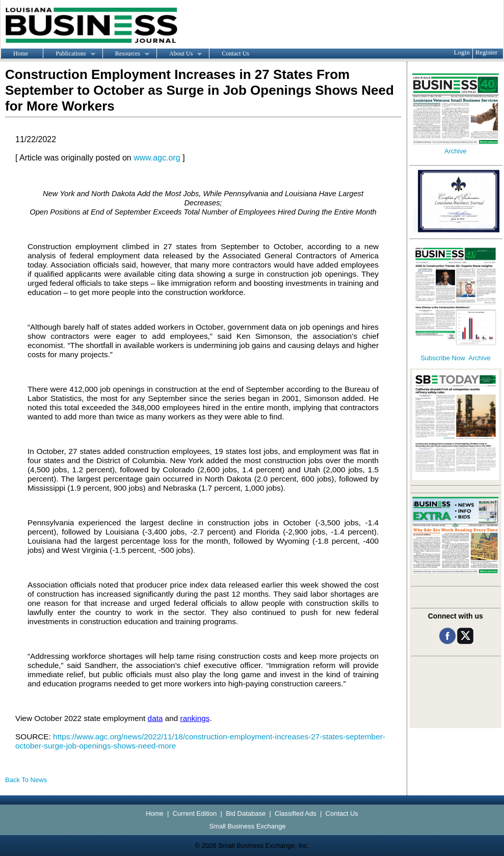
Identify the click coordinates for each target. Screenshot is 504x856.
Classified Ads (296, 813)
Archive (455, 151)
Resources (126, 54)
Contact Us (235, 53)
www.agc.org (157, 158)
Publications (69, 54)
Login (462, 52)
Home (21, 53)
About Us (179, 54)
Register (486, 52)
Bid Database (246, 813)
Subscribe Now (443, 358)
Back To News (26, 780)
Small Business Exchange (247, 826)
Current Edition (195, 813)
